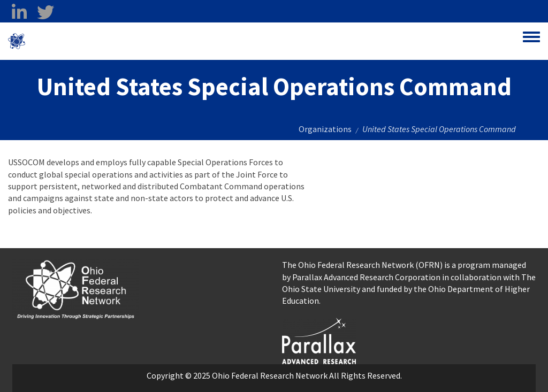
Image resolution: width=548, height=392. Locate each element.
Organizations (325, 129)
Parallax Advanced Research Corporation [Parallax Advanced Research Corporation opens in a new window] (366, 277)
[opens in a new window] (319, 340)
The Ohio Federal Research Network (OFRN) (362, 265)
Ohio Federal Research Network (88, 41)
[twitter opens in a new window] (45, 12)
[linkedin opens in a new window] (19, 12)
